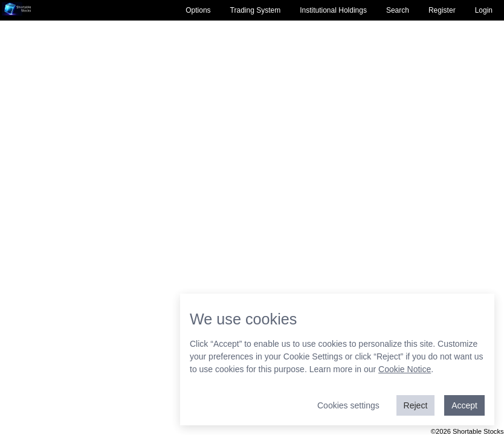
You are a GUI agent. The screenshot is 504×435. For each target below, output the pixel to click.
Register (442, 10)
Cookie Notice (405, 369)
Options (198, 10)
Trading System (256, 10)
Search (398, 10)
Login (484, 10)
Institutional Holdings (333, 10)
